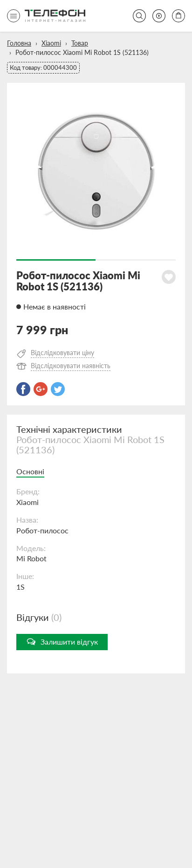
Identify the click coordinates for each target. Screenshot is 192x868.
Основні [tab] (30, 471)
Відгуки (39, 617)
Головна (19, 43)
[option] (96, 172)
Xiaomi (51, 43)
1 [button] (56, 260)
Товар (80, 43)
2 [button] (136, 260)
